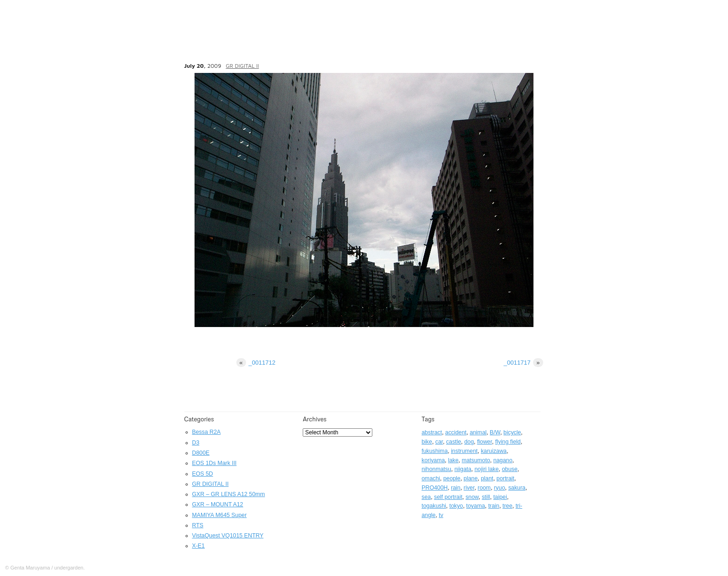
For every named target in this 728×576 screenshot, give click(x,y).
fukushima (435, 451)
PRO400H (435, 488)
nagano (503, 460)
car (439, 442)
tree (507, 506)
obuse (510, 469)
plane (471, 478)
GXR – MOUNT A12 (218, 504)
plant (487, 478)
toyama (475, 506)
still (486, 497)
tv (441, 515)
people (452, 478)
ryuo (500, 488)
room (484, 488)
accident (456, 432)
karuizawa (494, 451)
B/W (495, 432)
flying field (508, 442)
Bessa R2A (207, 432)
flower (484, 442)
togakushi (434, 506)
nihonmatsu (436, 469)
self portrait (448, 497)
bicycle (512, 432)
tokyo (456, 506)
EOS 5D (203, 474)
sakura (517, 488)
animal (478, 432)
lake (453, 460)
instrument (464, 451)
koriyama (433, 460)
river (469, 488)
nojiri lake (487, 469)
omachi (431, 478)
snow (472, 497)
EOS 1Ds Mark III (214, 463)
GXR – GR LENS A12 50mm (229, 494)
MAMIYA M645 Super (220, 515)
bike (427, 442)
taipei (500, 497)
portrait (505, 478)
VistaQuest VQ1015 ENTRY (228, 536)
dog (469, 442)
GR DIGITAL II (242, 66)
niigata (463, 469)
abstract (432, 432)
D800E (201, 453)
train (494, 506)
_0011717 (523, 363)
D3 (196, 443)
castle (454, 442)
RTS (198, 525)
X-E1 (198, 546)
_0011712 (256, 363)
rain (456, 488)
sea (426, 497)
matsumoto (476, 460)
